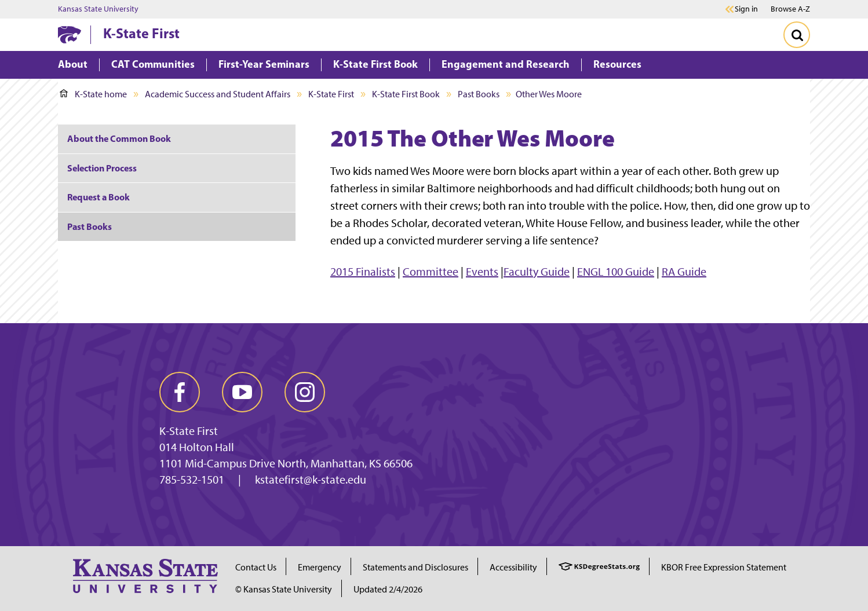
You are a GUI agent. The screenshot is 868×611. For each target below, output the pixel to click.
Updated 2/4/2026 (388, 589)
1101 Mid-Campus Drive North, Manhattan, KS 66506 (286, 463)
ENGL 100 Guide (616, 272)
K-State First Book (406, 94)
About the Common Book (119, 138)
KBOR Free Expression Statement (724, 567)
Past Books (479, 94)
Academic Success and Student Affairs (218, 94)
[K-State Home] (70, 34)
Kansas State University (98, 9)
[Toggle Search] (797, 35)
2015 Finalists (363, 272)
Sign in (746, 9)
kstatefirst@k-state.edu (311, 480)
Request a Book (99, 197)
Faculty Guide (537, 272)
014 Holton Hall (197, 447)
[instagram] (305, 392)
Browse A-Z (790, 9)
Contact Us (256, 567)
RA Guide (684, 272)
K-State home (93, 94)
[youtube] (242, 392)
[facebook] (180, 392)
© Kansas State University (284, 589)
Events (482, 272)
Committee (431, 272)
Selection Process (102, 168)
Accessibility (513, 567)
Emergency (320, 567)
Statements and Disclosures (415, 567)
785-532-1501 (192, 480)
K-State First (141, 33)
